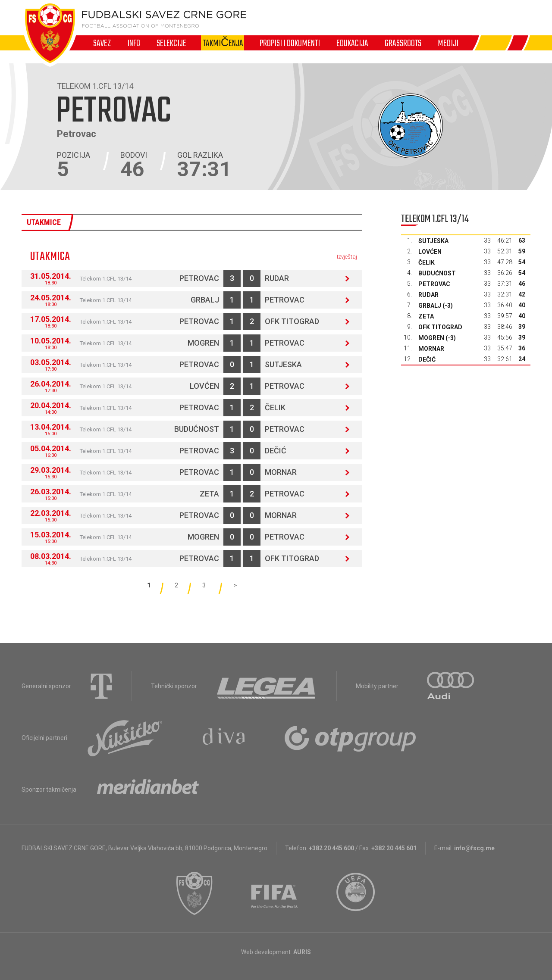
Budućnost (197, 429)
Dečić (276, 451)
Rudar (277, 278)
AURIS (302, 952)
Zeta (209, 494)
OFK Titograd (292, 321)
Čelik (275, 407)
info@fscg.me (474, 848)
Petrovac (199, 278)
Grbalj (205, 300)
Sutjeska (283, 364)
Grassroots (403, 43)
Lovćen (204, 386)
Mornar (281, 472)
